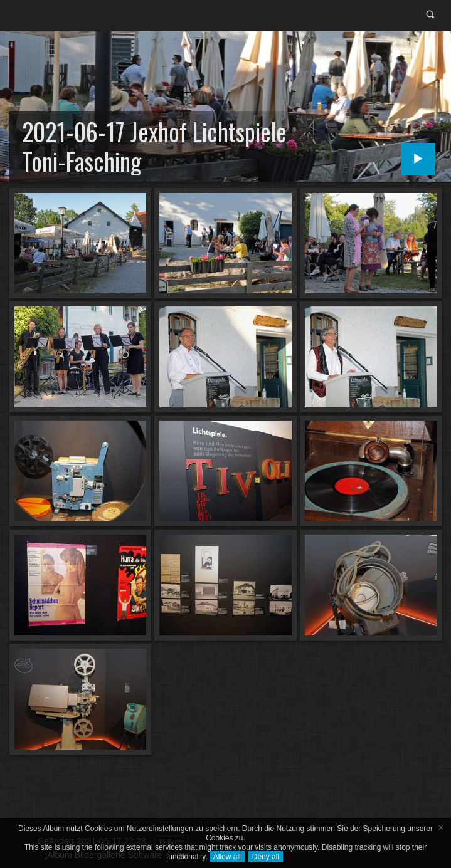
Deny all (266, 857)
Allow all (227, 857)
